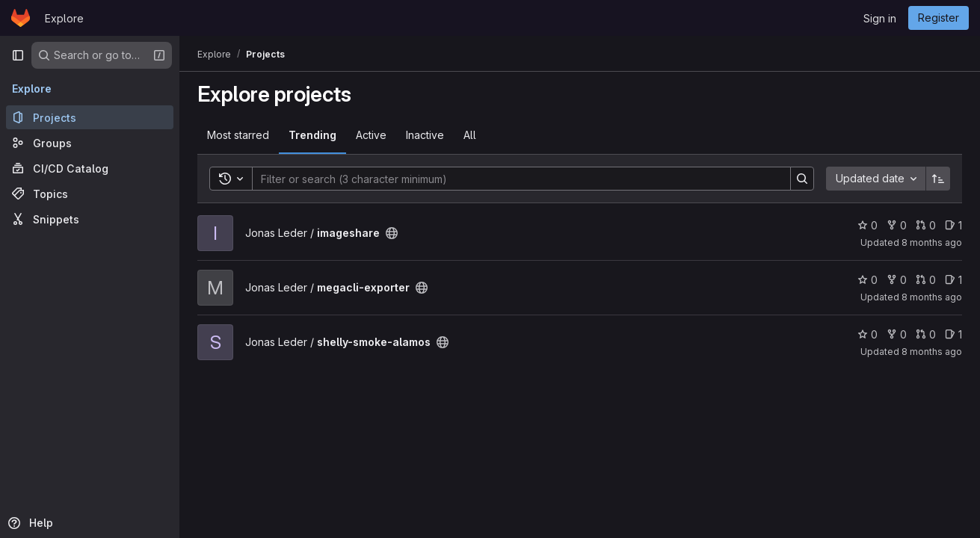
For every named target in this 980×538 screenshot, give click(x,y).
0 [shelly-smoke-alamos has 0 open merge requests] (926, 334)
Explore (64, 18)
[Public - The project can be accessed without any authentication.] (392, 233)
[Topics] (90, 194)
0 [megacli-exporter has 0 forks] (897, 280)
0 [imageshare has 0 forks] (897, 225)
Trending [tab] (312, 135)
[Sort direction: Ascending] (938, 179)
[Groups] (90, 143)
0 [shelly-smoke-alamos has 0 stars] (867, 334)
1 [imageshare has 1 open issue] (953, 225)
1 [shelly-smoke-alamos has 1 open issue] (953, 334)
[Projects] (90, 117)
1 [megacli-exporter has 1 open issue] (953, 280)
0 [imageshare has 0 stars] (867, 225)
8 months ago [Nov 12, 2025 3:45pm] (932, 297)
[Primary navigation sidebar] (18, 55)
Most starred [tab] (238, 135)
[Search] (514, 179)
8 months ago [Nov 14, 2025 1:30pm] (932, 352)
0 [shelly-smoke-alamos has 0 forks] (897, 334)
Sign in (880, 18)
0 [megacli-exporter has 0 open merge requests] (926, 280)
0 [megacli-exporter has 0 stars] (867, 280)
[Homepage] (21, 18)
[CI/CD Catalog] (90, 168)
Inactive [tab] (425, 135)
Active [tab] (371, 135)
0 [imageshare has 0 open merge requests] (926, 225)
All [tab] (470, 135)
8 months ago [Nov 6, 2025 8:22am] (932, 242)
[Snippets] (90, 219)
